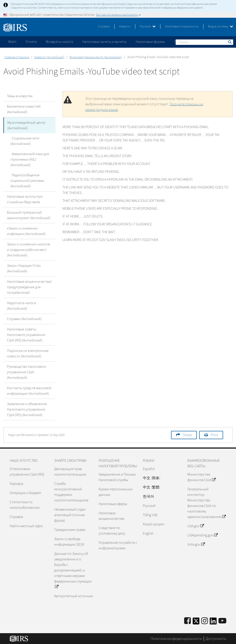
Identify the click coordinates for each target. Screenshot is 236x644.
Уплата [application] (31, 42)
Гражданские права (70, 529)
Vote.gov (196, 544)
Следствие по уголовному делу (112, 530)
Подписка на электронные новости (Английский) (28, 353)
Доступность (216, 638)
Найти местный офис (26, 526)
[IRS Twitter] (196, 622)
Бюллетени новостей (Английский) (24, 109)
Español (149, 469)
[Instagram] (205, 621)
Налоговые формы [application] (150, 42)
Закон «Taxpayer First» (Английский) (24, 268)
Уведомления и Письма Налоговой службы (117, 477)
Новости (125, 26)
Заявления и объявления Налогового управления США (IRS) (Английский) (27, 409)
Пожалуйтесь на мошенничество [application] (200, 42)
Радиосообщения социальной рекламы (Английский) (27, 180)
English (148, 533)
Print (214, 435)
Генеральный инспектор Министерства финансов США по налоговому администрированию (206, 503)
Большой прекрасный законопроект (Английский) (29, 215)
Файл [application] (12, 42)
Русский (148, 26)
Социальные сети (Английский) (24, 141)
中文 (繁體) (152, 487)
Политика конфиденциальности (176, 638)
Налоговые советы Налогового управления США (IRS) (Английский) (26, 335)
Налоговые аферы (113, 504)
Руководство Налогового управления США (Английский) (27, 372)
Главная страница (17, 57)
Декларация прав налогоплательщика (70, 471)
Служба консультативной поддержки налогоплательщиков (71, 492)
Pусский (149, 506)
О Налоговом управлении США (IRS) (27, 471)
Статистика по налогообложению (25, 505)
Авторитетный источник (74, 596)
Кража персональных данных (116, 492)
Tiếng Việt (150, 515)
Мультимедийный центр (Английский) (96, 57)
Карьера (16, 483)
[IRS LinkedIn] (213, 622)
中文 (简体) (152, 478)
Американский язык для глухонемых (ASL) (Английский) (29, 159)
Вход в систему (220, 26)
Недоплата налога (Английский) (21, 306)
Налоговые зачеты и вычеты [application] (104, 42)
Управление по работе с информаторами (118, 545)
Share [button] (187, 435)
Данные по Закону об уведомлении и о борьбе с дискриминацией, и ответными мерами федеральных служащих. (73, 570)
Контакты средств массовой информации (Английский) (29, 391)
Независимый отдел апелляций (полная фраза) (70, 515)
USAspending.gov (202, 535)
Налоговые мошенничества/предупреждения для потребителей (29, 287)
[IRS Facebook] (187, 621)
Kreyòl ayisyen (154, 524)
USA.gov (196, 526)
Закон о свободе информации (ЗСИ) (69, 541)
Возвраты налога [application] (59, 42)
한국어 (148, 496)
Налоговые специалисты (182, 26)
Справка (104, 26)
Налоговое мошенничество (112, 516)
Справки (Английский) (24, 319)
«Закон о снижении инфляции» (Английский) (26, 231)
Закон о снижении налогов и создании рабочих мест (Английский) (28, 250)
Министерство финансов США (201, 477)
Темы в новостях (20, 96)
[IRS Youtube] (222, 621)
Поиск (230, 42)
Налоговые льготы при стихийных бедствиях (25, 199)
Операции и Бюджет (26, 493)
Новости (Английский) (49, 57)
